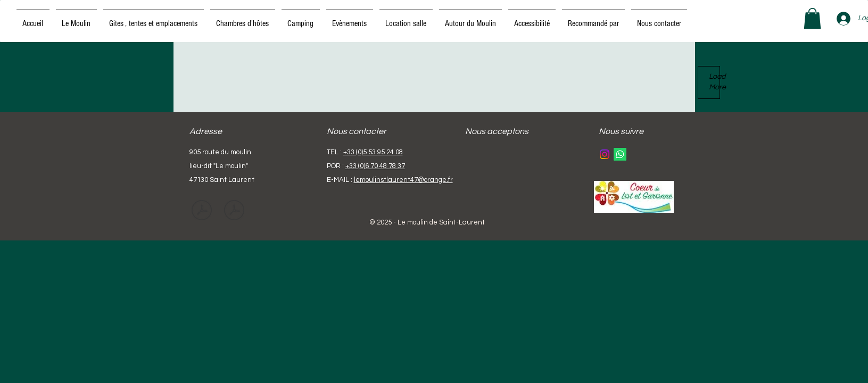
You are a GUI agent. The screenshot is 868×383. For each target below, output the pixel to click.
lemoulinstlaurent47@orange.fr (403, 180)
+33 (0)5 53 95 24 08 (373, 152)
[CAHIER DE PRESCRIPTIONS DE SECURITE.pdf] (202, 212)
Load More (714, 82)
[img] (480, 161)
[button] (812, 18)
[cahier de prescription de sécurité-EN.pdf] (234, 212)
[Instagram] (605, 154)
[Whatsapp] (620, 154)
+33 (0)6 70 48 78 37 (375, 166)
